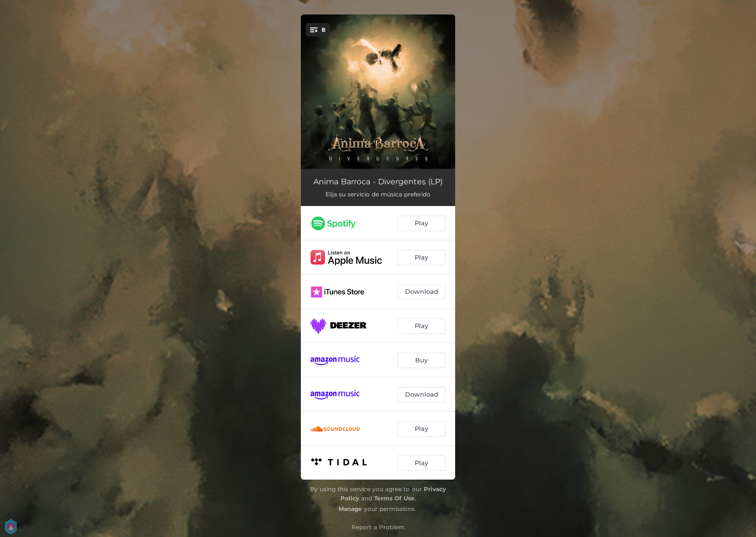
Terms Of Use (394, 498)
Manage (350, 509)
